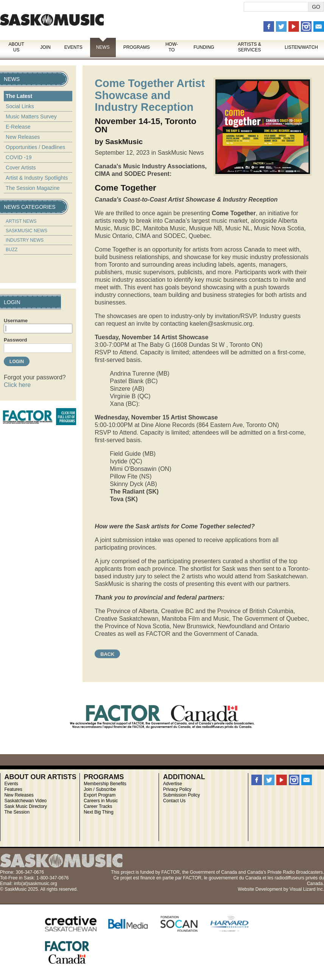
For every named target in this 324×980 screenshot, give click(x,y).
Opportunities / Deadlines (35, 147)
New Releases (23, 137)
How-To (172, 47)
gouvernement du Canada (235, 878)
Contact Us (174, 801)
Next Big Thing (99, 812)
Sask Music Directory (26, 806)
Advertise (173, 784)
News (103, 47)
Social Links (20, 106)
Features (13, 789)
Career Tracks (98, 806)
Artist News (21, 221)
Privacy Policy (177, 789)
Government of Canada (213, 872)
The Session (17, 812)
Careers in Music (101, 801)
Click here (17, 385)
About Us (16, 47)
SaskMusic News (26, 231)
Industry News (25, 240)
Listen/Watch (301, 47)
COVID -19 (19, 157)
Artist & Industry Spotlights (37, 178)
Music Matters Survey (31, 116)
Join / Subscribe (100, 789)
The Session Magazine (33, 188)
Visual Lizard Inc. (307, 889)
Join (45, 47)
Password (15, 340)
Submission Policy (181, 795)
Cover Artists (21, 168)
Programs (137, 47)
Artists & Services (249, 47)
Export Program (100, 795)
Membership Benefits (105, 784)
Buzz (12, 250)
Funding (204, 47)
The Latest (19, 96)
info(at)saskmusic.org (36, 884)
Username (16, 321)
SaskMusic (52, 20)
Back (107, 654)
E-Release (18, 127)
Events (73, 47)
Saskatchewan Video (25, 801)
